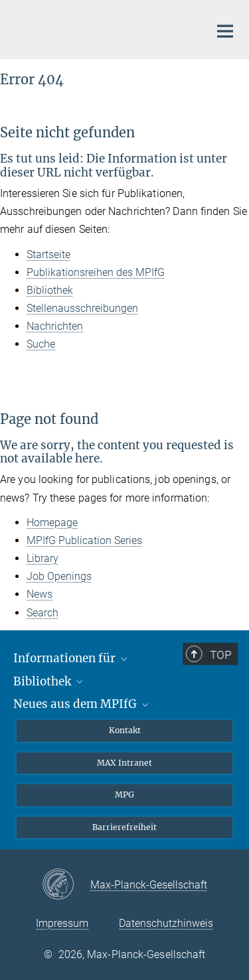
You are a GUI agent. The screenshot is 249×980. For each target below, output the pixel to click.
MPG (124, 795)
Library (42, 558)
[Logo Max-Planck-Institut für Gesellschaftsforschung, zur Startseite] (100, 28)
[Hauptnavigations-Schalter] (225, 31)
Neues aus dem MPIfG (82, 704)
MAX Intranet (124, 763)
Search (42, 613)
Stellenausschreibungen (82, 308)
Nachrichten (55, 326)
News (40, 594)
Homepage (52, 523)
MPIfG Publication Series (84, 540)
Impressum (62, 923)
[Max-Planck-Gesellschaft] (66, 885)
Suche (41, 344)
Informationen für (71, 658)
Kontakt (125, 730)
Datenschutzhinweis (166, 923)
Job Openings (59, 576)
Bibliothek (50, 290)
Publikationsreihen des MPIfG (96, 272)
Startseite (48, 254)
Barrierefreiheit (124, 827)
